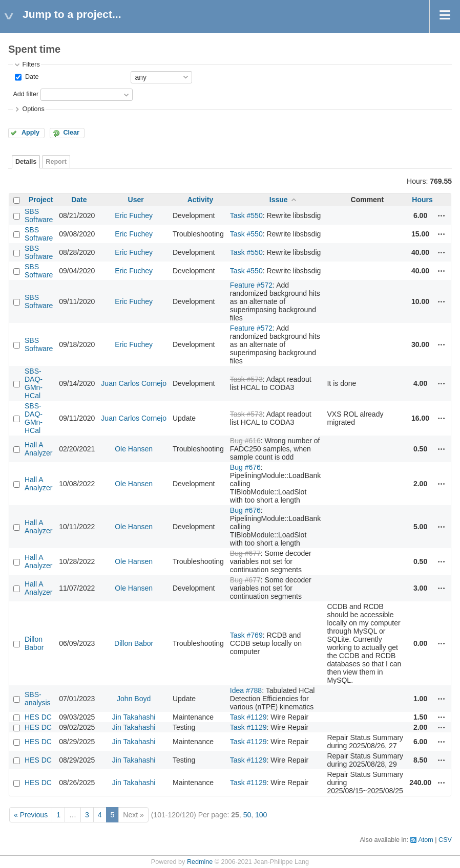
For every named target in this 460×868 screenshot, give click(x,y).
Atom (425, 840)
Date (31, 77)
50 (247, 815)
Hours (422, 200)
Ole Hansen (134, 449)
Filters (31, 64)
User (136, 200)
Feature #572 (251, 285)
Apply (30, 133)
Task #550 (246, 215)
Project (41, 200)
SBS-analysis (38, 699)
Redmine (200, 862)
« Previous (31, 815)
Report (56, 162)
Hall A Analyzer (38, 449)
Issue (279, 200)
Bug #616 (245, 441)
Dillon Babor (34, 643)
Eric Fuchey (134, 215)
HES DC (38, 717)
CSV (445, 840)
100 (261, 815)
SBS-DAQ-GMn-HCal (34, 383)
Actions (442, 215)
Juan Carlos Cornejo (134, 383)
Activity (201, 200)
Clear (71, 133)
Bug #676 (245, 467)
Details (26, 162)
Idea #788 (246, 690)
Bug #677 (245, 553)
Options (33, 109)
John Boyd (134, 699)
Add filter (26, 94)
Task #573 (246, 379)
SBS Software (39, 215)
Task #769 (246, 635)
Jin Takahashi (134, 717)
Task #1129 (248, 717)
